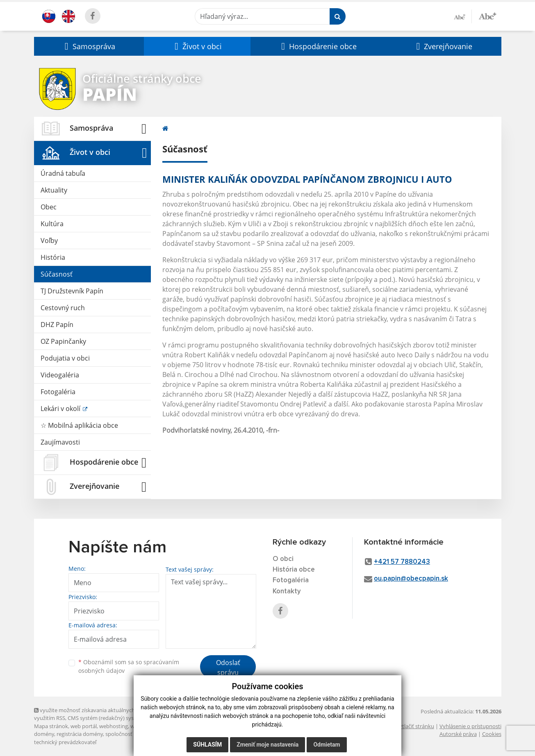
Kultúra (52, 224)
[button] (89, 46)
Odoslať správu (228, 667)
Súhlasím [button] (207, 745)
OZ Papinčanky (63, 341)
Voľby (49, 241)
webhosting (114, 726)
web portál (84, 726)
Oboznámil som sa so (129, 666)
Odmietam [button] (327, 745)
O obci (283, 559)
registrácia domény (80, 734)
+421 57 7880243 (402, 562)
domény (44, 734)
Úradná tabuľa (63, 173)
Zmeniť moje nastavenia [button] (267, 745)
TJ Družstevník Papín (72, 291)
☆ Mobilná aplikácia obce (79, 425)
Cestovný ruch (63, 308)
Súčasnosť (57, 274)
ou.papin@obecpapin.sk (411, 579)
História (53, 257)
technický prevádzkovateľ (65, 742)
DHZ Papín (57, 325)
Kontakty (287, 591)
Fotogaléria (58, 392)
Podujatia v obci (65, 358)
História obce (294, 570)
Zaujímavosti (60, 442)
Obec (49, 207)
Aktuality (54, 190)
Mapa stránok (51, 726)
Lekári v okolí (61, 409)
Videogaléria (60, 375)
